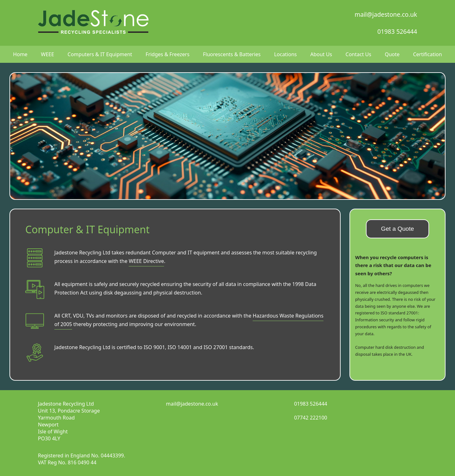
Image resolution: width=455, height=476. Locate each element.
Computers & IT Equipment (100, 54)
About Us (321, 54)
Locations (285, 54)
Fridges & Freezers (168, 54)
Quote (392, 54)
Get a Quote (398, 229)
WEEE (48, 54)
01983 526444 (397, 31)
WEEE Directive (146, 261)
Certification (427, 54)
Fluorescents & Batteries (232, 54)
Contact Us (358, 54)
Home (20, 54)
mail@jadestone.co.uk (386, 14)
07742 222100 (311, 418)
